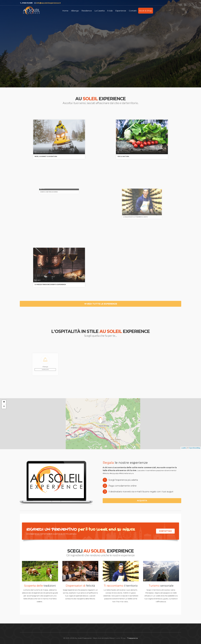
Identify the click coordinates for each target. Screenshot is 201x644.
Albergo (75, 11)
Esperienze (121, 11)
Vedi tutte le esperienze (101, 304)
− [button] (4, 407)
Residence (87, 11)
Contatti (133, 11)
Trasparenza (132, 638)
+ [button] (4, 402)
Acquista (142, 501)
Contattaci (165, 531)
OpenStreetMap (195, 448)
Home (65, 11)
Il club (110, 11)
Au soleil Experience (31, 11)
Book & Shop (146, 11)
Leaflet (184, 448)
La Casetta (100, 11)
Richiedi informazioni (100, 52)
